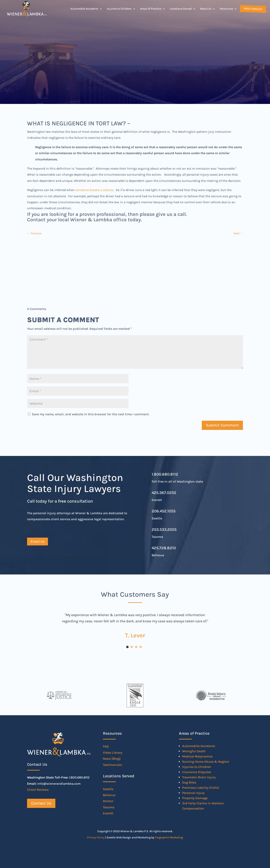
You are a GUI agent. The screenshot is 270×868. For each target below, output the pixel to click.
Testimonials (112, 765)
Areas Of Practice (151, 9)
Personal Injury (193, 793)
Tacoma (109, 807)
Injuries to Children (119, 9)
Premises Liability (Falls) (201, 788)
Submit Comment (222, 425)
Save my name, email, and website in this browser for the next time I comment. (91, 414)
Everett (108, 813)
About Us (206, 9)
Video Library (113, 753)
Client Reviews (38, 790)
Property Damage (195, 798)
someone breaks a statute (94, 190)
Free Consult (252, 9)
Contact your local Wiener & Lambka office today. (84, 220)
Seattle (108, 789)
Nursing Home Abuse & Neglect (206, 762)
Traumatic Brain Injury (199, 777)
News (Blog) (112, 759)
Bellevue (109, 795)
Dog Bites (189, 782)
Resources (226, 9)
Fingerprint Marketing (169, 837)
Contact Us (41, 803)
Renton (108, 801)
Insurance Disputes (197, 772)
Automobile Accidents (84, 9)
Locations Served (181, 9)
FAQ (106, 746)
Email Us (38, 541)
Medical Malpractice (197, 756)
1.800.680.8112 (165, 474)
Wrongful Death (194, 751)
